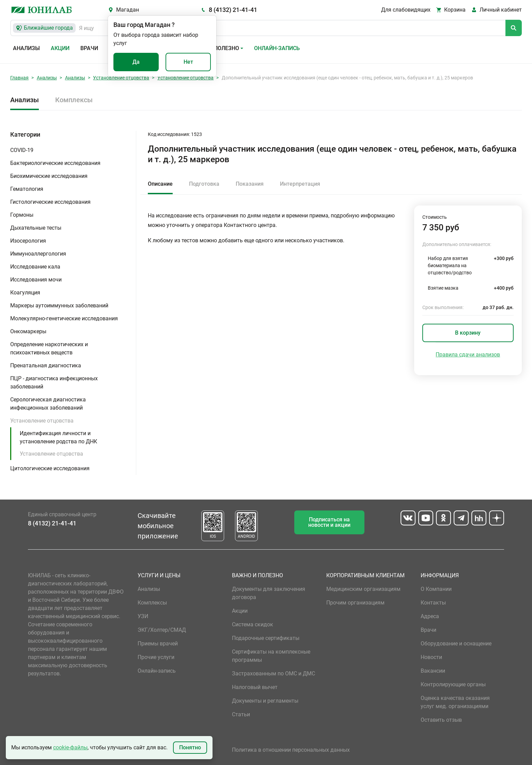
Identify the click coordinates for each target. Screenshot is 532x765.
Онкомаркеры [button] (28, 331)
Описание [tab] (160, 184)
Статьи (241, 714)
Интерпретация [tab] (300, 184)
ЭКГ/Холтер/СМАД (162, 630)
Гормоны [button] (22, 215)
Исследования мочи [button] (36, 280)
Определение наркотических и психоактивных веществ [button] (49, 348)
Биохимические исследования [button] (49, 176)
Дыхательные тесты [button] (36, 228)
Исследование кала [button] (35, 267)
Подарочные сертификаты (266, 638)
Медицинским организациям (363, 589)
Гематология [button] (27, 189)
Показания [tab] (250, 184)
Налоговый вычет (255, 687)
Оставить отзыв (441, 720)
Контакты (433, 603)
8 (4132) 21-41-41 (233, 10)
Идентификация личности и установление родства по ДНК (58, 437)
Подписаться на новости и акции (329, 522)
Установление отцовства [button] (42, 421)
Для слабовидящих (406, 10)
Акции (60, 48)
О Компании (436, 589)
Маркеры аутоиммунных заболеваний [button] (59, 305)
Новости (431, 657)
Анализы (26, 48)
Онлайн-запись (277, 48)
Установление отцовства (121, 78)
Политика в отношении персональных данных (291, 750)
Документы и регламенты (265, 701)
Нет (188, 62)
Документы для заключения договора (269, 593)
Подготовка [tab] (204, 184)
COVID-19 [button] (22, 150)
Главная (19, 78)
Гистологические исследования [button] (50, 202)
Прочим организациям (355, 603)
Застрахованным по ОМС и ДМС (273, 674)
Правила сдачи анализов (468, 355)
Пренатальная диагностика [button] (46, 365)
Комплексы (74, 100)
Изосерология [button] (28, 241)
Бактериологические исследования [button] (55, 163)
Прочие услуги (156, 657)
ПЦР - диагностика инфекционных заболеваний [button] (54, 382)
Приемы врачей (158, 644)
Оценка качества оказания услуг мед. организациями (455, 702)
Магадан (128, 10)
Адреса (430, 616)
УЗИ (143, 616)
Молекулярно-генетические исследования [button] (64, 318)
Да (136, 62)
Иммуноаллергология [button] (38, 254)
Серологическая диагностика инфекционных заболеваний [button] (48, 404)
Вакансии (433, 671)
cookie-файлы (70, 747)
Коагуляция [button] (25, 293)
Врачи (89, 48)
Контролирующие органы (453, 684)
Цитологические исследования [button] (50, 468)
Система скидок (253, 624)
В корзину (468, 333)
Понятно (190, 747)
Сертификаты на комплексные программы (271, 656)
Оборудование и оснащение (456, 644)
